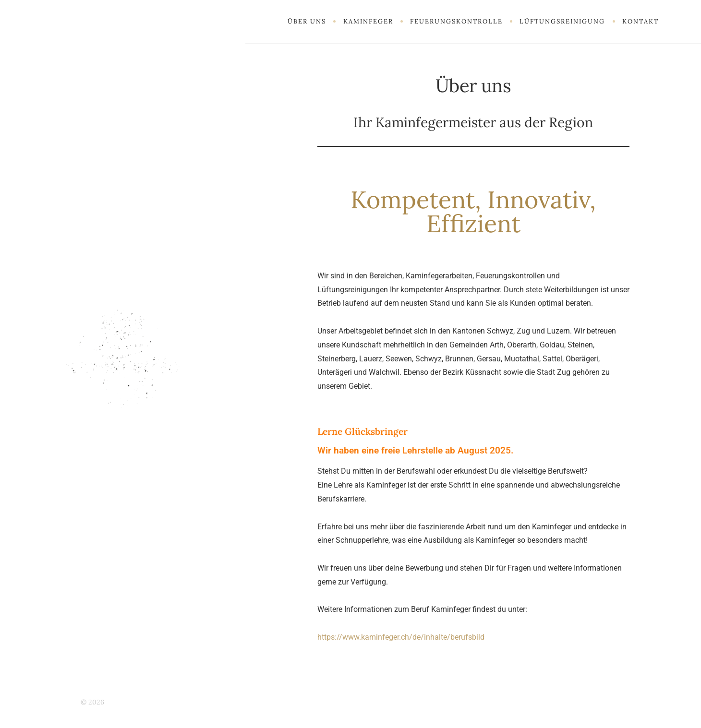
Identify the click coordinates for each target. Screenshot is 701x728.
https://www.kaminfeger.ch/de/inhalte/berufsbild (401, 637)
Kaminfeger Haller (135, 702)
